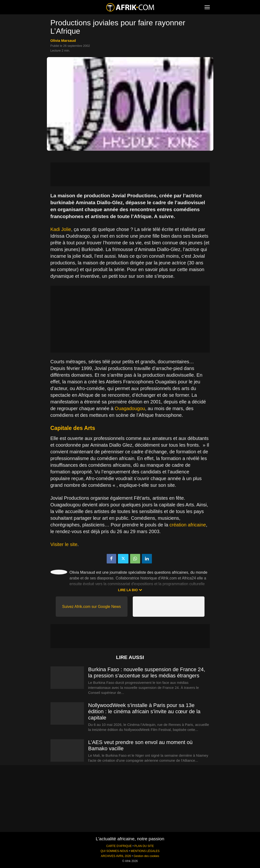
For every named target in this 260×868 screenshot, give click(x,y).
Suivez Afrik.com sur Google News (91, 607)
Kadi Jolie (61, 229)
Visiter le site (64, 544)
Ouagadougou (130, 408)
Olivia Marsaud (63, 40)
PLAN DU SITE (144, 846)
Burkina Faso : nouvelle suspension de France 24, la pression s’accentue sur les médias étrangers (147, 672)
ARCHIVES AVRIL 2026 (116, 856)
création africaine (188, 525)
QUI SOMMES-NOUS (114, 851)
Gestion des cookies (146, 856)
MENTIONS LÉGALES (145, 851)
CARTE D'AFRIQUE (119, 846)
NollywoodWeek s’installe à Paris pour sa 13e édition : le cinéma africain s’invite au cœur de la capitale (144, 711)
